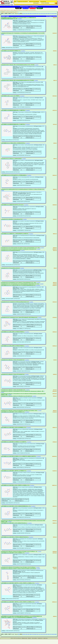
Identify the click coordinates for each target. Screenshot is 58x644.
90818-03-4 (55, 411)
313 (43, 13)
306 (30, 13)
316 (48, 13)
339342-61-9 (55, 175)
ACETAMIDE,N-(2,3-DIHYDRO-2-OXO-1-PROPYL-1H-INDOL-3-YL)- (15, 485)
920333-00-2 (55, 521)
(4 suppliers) (20, 19)
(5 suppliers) (22, 96)
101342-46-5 (55, 33)
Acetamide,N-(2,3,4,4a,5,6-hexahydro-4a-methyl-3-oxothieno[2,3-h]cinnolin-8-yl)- (19, 249)
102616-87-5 (55, 506)
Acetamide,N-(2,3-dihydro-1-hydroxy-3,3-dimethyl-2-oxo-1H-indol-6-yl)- (17, 396)
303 (25, 13)
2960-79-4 (55, 65)
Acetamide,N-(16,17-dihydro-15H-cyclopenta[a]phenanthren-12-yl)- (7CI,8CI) (18, 65)
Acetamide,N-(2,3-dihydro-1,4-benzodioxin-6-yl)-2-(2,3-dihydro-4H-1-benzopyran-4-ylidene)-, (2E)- (22, 391)
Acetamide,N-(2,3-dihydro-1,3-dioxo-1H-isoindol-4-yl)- (13, 360)
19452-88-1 (55, 51)
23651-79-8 (55, 250)
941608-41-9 (55, 346)
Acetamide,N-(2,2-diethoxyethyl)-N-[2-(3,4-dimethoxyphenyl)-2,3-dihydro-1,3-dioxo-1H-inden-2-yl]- (23, 189)
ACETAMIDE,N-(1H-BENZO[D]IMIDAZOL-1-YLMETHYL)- (13, 110)
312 (41, 13)
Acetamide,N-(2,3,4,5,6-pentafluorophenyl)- (10, 268)
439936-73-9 (55, 427)
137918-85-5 (55, 317)
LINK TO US (45, 638)
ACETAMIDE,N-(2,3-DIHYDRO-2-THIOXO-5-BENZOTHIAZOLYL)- (15, 537)
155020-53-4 (55, 332)
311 (39, 13)
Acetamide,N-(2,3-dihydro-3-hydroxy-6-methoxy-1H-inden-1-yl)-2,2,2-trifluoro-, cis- (19, 551)
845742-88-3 (55, 96)
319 (54, 13)
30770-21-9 (55, 124)
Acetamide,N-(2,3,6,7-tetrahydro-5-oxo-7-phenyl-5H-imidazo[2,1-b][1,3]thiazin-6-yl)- (19, 317)
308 (34, 13)
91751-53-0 (55, 284)
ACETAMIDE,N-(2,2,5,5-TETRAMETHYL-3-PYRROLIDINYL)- (14, 175)
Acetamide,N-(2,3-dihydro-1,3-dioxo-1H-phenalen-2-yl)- (13, 390)
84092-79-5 (55, 18)
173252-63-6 (55, 412)
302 (23, 13)
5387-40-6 (55, 569)
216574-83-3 (55, 553)
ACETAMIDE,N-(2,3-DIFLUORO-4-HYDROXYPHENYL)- (13, 332)
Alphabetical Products (24, 7)
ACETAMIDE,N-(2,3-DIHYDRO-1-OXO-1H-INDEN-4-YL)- (13, 412)
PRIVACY (30, 638)
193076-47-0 (55, 249)
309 (36, 13)
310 (38, 13)
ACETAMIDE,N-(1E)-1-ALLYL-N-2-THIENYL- (10, 96)
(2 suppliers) (27, 360)
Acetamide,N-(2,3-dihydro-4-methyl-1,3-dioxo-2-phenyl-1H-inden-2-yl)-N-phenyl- (19, 569)
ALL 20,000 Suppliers (34, 7)
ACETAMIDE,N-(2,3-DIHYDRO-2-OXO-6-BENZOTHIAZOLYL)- (14, 523)
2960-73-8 (55, 80)
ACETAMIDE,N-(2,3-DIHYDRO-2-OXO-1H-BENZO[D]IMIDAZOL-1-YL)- (16, 506)
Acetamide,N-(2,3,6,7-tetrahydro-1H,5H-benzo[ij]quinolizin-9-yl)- (15, 302)
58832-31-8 (55, 234)
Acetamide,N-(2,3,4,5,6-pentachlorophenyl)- (11, 250)
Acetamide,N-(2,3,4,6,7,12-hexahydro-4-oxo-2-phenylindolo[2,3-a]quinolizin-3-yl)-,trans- (20, 284)
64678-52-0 (55, 248)
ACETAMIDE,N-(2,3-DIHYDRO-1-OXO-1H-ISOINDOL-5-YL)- (14, 427)
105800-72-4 (55, 523)
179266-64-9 (55, 442)
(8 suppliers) (27, 332)
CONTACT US (40, 638)
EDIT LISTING (34, 638)
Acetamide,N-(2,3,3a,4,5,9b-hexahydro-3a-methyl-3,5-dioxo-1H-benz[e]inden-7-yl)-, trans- (21, 248)
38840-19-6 (55, 189)
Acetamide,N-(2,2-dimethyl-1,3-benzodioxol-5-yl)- (12, 219)
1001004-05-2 (54, 456)
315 (47, 13)
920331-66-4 (55, 394)
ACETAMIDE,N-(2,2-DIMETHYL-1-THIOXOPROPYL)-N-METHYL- (15, 234)
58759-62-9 (55, 537)
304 (27, 13)
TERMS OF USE (24, 638)
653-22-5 (55, 268)
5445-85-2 (55, 143)
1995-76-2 (55, 159)
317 (50, 13)
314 (45, 13)
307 (32, 13)
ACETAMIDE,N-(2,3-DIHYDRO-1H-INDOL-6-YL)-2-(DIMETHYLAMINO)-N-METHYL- (19, 456)
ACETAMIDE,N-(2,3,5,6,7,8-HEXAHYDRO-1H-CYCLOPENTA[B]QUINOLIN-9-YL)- (18, 285)
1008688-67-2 (54, 583)
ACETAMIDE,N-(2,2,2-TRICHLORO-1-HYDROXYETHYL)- (13, 143)
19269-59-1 (55, 616)
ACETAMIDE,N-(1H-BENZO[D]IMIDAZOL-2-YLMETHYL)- (13, 124)
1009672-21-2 (54, 485)
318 (52, 13)
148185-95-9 (55, 205)
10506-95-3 (55, 374)
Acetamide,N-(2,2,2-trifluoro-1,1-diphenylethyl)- (11, 159)
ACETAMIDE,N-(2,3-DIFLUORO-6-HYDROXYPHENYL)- (13, 346)
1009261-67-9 (54, 602)
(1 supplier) (36, 65)
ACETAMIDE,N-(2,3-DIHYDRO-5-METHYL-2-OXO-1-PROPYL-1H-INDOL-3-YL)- (18, 583)
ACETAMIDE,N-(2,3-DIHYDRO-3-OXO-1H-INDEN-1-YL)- (13, 553)
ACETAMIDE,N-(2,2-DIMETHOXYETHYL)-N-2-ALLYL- (12, 205)
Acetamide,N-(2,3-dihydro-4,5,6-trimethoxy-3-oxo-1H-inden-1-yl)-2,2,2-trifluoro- (18, 567)
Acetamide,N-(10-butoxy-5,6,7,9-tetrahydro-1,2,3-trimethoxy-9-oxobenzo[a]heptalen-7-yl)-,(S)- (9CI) (23, 33)
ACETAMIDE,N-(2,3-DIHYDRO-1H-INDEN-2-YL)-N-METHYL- (14, 442)
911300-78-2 (55, 471)
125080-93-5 (55, 285)
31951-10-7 (55, 396)
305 (28, 13)
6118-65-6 (55, 360)
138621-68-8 (55, 567)
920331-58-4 (55, 391)
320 (56, 13)
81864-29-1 (55, 219)
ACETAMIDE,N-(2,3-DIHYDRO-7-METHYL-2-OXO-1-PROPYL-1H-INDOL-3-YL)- (18, 602)
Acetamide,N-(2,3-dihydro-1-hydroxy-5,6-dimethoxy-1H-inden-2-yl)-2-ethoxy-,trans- (19, 411)
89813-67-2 (55, 283)
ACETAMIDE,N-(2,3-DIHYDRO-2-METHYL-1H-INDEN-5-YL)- (14, 471)
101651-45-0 (55, 302)
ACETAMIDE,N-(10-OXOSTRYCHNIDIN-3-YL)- (11, 51)
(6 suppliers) (28, 124)
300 (19, 13)
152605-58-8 (55, 552)
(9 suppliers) (30, 523)
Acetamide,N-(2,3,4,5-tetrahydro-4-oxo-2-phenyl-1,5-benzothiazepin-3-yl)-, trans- (19, 282)
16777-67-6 (55, 390)
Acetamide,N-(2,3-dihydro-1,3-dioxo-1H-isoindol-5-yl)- (13, 374)
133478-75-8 (55, 110)
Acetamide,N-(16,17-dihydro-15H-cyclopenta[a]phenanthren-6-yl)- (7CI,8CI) (17, 80)
